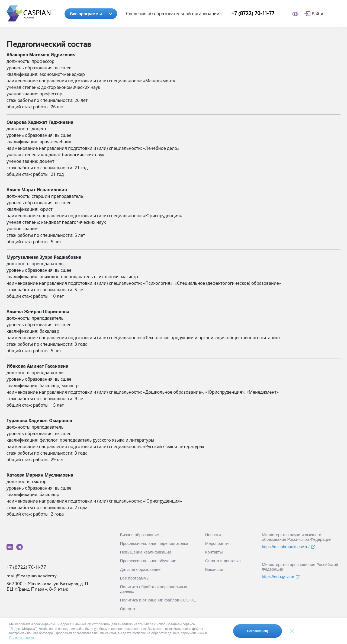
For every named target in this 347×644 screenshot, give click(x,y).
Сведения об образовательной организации (174, 14)
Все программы (91, 14)
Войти (317, 14)
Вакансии (214, 569)
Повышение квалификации (146, 552)
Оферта (128, 609)
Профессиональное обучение (148, 561)
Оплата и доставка (223, 561)
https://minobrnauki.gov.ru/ (289, 547)
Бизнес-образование (140, 535)
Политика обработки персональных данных (154, 589)
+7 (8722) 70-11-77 (253, 14)
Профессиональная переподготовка (154, 543)
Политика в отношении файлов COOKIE (158, 600)
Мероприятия (218, 543)
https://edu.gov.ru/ (281, 577)
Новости (213, 535)
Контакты (214, 552)
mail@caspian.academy (32, 576)
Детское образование (140, 569)
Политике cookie (22, 638)
